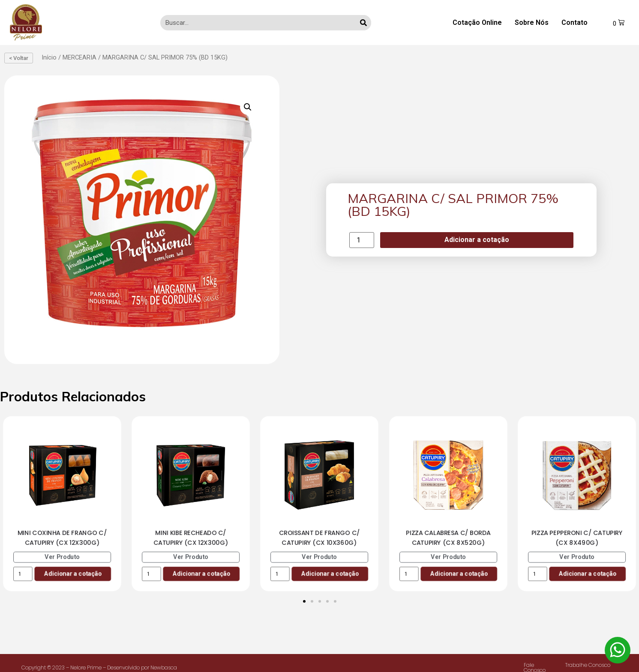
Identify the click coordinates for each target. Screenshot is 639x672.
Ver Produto (62, 557)
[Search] (363, 23)
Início (49, 57)
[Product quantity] (362, 240)
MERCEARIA (79, 57)
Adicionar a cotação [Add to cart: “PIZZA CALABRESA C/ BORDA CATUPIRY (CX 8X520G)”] (459, 574)
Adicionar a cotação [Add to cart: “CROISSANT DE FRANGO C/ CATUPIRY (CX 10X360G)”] (330, 574)
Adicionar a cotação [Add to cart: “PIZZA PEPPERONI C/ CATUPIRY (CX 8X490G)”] (587, 574)
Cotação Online (477, 22)
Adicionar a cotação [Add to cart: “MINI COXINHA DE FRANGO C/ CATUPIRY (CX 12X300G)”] (73, 574)
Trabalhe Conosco (588, 665)
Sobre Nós (532, 22)
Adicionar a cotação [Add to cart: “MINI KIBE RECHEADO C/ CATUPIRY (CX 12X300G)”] (202, 574)
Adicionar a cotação (477, 240)
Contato (574, 22)
